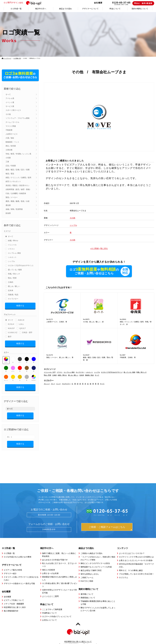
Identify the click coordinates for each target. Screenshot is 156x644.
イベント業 (10, 102)
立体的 (11, 282)
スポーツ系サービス (13, 110)
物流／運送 (10, 174)
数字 (10, 336)
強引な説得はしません (90, 570)
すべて (8, 94)
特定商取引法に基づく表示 (15, 603)
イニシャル (12, 245)
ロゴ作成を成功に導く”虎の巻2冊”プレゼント (60, 581)
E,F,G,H (11, 323)
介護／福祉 (10, 138)
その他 (8, 114)
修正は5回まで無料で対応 (91, 566)
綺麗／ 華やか (62, 375)
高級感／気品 (13, 295)
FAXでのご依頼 (87, 577)
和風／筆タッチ (14, 274)
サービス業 (10, 106)
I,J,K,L (21, 323)
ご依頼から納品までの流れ (92, 549)
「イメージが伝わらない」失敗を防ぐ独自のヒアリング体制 (98, 554)
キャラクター (13, 299)
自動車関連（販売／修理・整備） (18, 189)
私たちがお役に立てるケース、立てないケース (60, 560)
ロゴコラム (124, 573)
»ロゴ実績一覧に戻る (99, 248)
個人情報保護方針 (11, 607)
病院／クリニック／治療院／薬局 (18, 178)
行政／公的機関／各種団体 (16, 193)
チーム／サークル (12, 122)
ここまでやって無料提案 (52, 605)
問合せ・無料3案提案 (143, 3)
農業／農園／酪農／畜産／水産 (18, 201)
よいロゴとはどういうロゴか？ (132, 549)
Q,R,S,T (23, 327)
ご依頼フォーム (87, 573)
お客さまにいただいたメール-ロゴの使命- (136, 556)
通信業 (8, 205)
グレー (20, 358)
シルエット (12, 257)
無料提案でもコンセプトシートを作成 (96, 563)
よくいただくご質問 (50, 592)
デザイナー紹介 (10, 569)
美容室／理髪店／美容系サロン (18, 185)
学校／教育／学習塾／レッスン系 (18, 154)
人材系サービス (12, 134)
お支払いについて (49, 616)
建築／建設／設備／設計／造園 (18, 170)
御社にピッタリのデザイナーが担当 (95, 559)
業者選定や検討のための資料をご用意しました (60, 574)
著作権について (87, 590)
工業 (7, 162)
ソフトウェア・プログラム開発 (18, 118)
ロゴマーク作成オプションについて (57, 612)
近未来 (11, 290)
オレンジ (6, 376)
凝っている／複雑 (15, 270)
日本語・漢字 (27, 332)
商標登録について (88, 593)
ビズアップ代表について (14, 596)
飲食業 (8, 213)
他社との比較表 (49, 566)
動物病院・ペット (12, 142)
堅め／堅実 (12, 278)
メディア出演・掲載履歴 (14, 599)
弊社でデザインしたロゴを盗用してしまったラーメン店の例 (98, 605)
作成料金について (49, 609)
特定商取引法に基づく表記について (78, 637)
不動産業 (9, 130)
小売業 (8, 158)
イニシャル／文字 (50, 373)
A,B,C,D (21, 319)
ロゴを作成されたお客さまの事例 (17, 553)
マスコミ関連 (11, 126)
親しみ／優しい (14, 286)
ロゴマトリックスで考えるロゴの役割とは (136, 553)
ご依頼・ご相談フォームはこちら (107, 523)
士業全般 (9, 150)
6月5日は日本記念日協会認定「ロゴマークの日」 (136, 561)
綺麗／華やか (13, 241)
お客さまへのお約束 (50, 569)
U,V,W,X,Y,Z (13, 332)
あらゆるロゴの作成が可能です (55, 555)
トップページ (8, 58)
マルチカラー (34, 376)
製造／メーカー (12, 197)
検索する (20, 305)
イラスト (11, 249)
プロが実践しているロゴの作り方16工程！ (136, 570)
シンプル (11, 261)
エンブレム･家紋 (14, 253)
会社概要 (98, 3)
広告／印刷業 (11, 166)
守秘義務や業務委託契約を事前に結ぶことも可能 (98, 598)
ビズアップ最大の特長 (13, 566)
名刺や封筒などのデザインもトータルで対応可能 (60, 587)
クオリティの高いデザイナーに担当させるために (21, 574)
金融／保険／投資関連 (14, 209)
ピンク (13, 367)
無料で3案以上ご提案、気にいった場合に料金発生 (59, 550)
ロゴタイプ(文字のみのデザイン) (21, 265)
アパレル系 (10, 98)
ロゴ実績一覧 (17, 58)
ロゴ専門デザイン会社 (23, 3)
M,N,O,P (11, 327)
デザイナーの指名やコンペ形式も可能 (19, 579)
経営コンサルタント (13, 181)
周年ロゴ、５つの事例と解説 (131, 566)
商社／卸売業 (11, 146)
